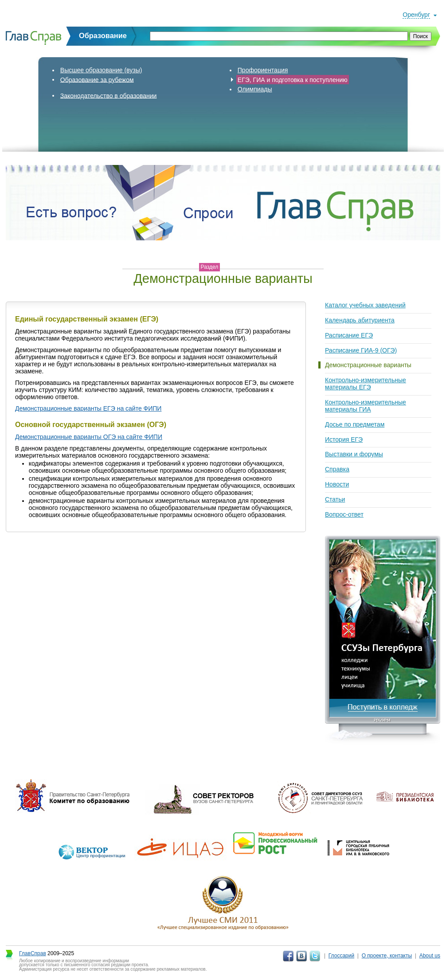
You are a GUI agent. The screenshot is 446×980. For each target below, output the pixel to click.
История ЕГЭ (344, 439)
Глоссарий (341, 956)
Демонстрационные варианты (368, 365)
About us (430, 956)
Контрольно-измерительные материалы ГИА (366, 406)
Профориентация (263, 70)
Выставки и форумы (354, 454)
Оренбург (416, 15)
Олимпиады (255, 89)
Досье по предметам (355, 424)
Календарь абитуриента (360, 320)
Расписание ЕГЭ (349, 335)
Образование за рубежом (97, 79)
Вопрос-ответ (344, 514)
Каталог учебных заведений (365, 305)
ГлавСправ (33, 953)
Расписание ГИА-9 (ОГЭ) (361, 350)
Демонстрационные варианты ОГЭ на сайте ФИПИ (89, 437)
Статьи (335, 499)
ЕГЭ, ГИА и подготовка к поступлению (293, 79)
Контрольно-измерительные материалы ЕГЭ (366, 384)
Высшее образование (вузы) (101, 70)
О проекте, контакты (387, 956)
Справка (337, 469)
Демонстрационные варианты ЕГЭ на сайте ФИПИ (88, 408)
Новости (337, 484)
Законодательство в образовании (109, 95)
